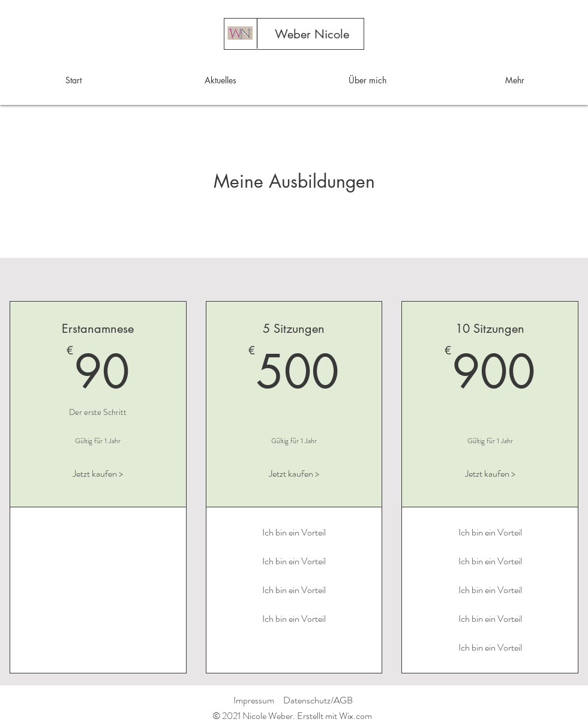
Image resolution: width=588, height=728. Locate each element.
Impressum (254, 700)
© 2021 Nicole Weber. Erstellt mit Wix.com (292, 716)
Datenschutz (307, 700)
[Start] (239, 34)
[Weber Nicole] (312, 34)
